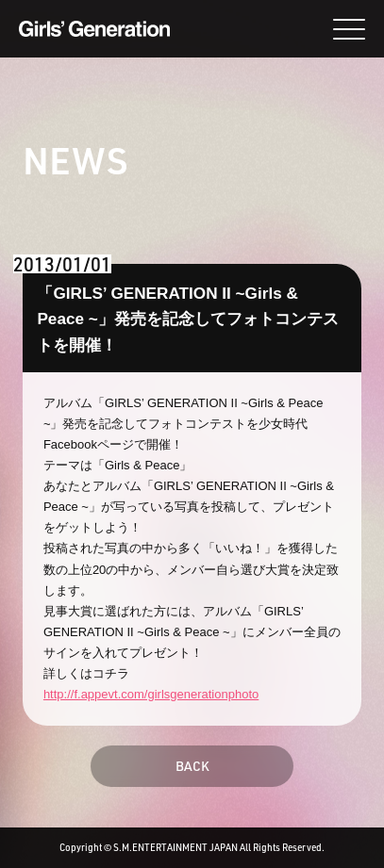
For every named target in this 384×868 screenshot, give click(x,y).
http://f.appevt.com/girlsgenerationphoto (151, 694)
